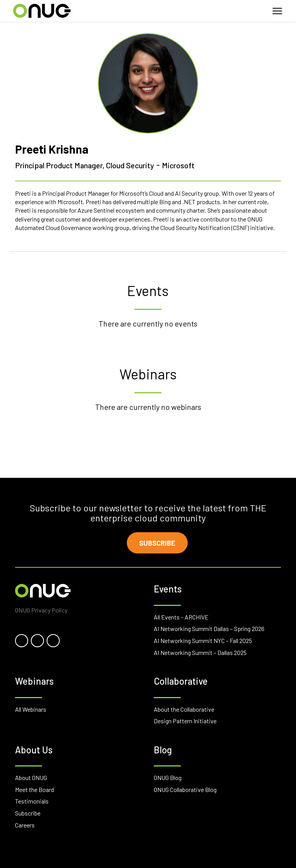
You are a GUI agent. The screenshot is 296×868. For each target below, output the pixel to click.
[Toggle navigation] (277, 11)
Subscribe (157, 543)
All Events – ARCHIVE (181, 617)
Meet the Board (34, 789)
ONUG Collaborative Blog (185, 789)
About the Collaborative (184, 709)
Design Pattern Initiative (185, 721)
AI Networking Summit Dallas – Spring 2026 (209, 629)
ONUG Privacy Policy (41, 610)
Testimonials (32, 801)
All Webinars (31, 709)
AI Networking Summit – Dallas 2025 (200, 652)
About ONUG (31, 777)
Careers (25, 825)
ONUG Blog (168, 777)
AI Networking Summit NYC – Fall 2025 (203, 640)
